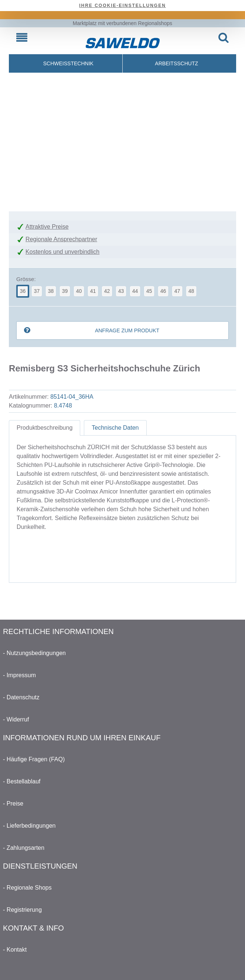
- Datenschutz (21, 697)
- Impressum (19, 675)
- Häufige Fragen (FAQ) (34, 759)
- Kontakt (15, 950)
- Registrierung (22, 910)
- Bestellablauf (22, 781)
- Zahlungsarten (24, 848)
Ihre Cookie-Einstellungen (122, 6)
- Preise (13, 804)
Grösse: (26, 279)
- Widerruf (16, 719)
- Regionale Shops (27, 888)
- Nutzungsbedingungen (34, 653)
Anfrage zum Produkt (127, 330)
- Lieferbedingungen (29, 826)
